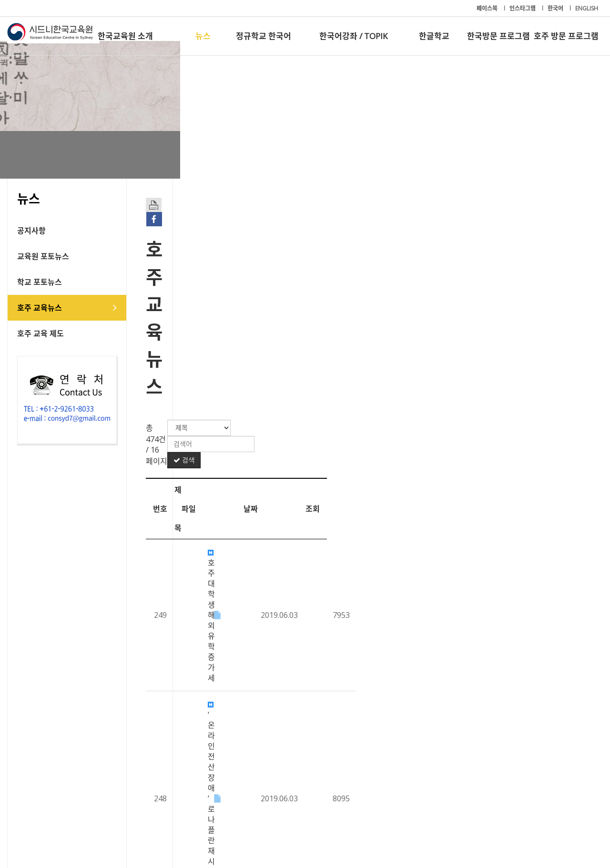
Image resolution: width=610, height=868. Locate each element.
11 (269, 753)
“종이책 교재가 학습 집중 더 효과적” (269, 697)
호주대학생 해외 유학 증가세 (257, 330)
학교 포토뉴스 (40, 282)
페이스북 (488, 8)
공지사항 (31, 231)
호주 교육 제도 (41, 333)
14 (333, 753)
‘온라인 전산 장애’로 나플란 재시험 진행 (275, 356)
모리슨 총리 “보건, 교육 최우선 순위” (270, 566)
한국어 (556, 8)
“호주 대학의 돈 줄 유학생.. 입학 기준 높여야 (282, 540)
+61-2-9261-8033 (233, 831)
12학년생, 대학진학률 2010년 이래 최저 (276, 409)
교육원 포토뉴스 (43, 256)
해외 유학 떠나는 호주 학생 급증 (263, 618)
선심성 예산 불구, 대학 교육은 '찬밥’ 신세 (277, 671)
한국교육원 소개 (125, 36)
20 (460, 753)
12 (290, 753)
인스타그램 (523, 8)
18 (417, 753)
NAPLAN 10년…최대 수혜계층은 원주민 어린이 (288, 645)
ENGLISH (587, 8)
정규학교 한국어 (264, 36)
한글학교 (434, 36)
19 (439, 753)
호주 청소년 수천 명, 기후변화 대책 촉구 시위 (284, 383)
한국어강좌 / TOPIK (353, 36)
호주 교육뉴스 (40, 308)
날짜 (507, 306)
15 (354, 753)
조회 (569, 306)
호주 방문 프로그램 (566, 36)
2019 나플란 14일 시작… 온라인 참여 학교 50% (288, 487)
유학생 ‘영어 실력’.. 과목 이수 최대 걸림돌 (277, 435)
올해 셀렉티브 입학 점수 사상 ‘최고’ (268, 514)
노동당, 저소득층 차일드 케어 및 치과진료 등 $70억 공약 (302, 592)
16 (375, 753)
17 (396, 753)
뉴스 (203, 36)
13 (311, 753)
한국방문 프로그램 (498, 36)
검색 (567, 276)
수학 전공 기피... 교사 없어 (253, 461)
